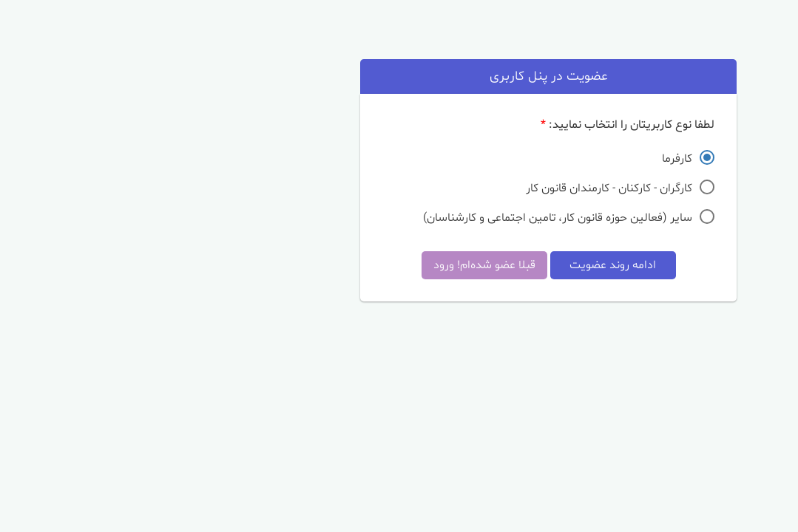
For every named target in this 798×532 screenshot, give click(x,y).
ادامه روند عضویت (463, 265)
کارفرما (528, 158)
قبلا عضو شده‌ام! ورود (335, 265)
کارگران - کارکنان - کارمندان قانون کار (460, 187)
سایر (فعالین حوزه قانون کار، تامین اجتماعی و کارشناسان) (408, 217)
